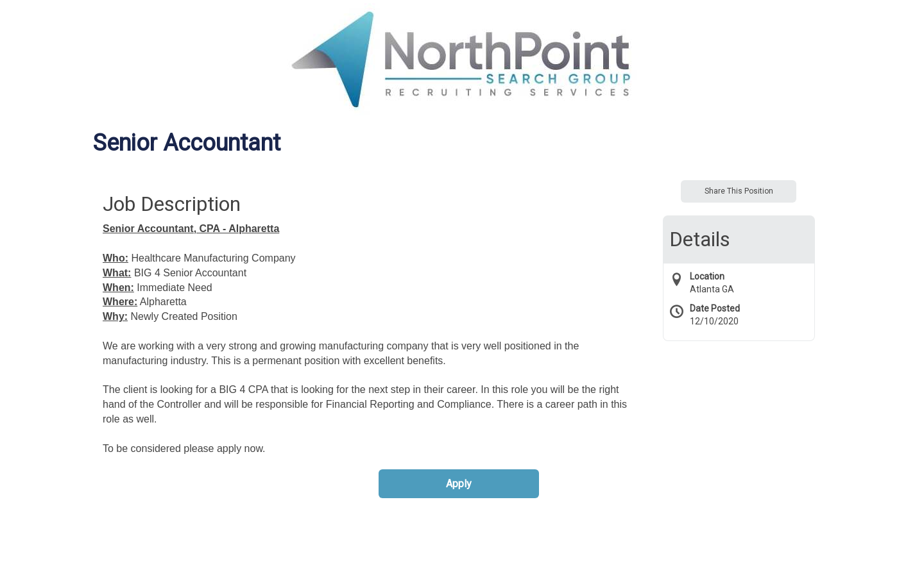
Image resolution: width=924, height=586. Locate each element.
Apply (459, 484)
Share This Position (739, 191)
